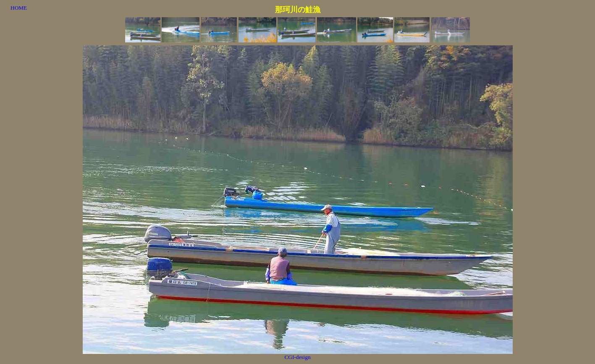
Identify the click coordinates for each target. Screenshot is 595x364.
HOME (19, 8)
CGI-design (297, 357)
